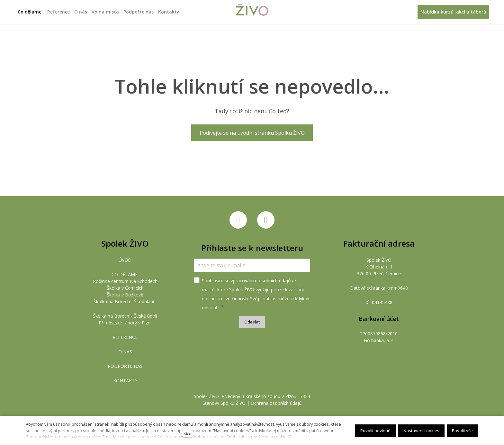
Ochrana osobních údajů (276, 403)
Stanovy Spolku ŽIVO (224, 403)
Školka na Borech (112, 301)
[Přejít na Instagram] (266, 220)
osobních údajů (275, 281)
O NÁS (125, 352)
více (188, 434)
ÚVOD (125, 260)
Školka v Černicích (125, 288)
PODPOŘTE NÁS (125, 366)
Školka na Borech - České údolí (125, 316)
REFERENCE (125, 337)
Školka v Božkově (125, 295)
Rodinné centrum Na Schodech (125, 281)
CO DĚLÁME (125, 274)
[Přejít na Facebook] (238, 220)
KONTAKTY (125, 381)
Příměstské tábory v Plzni (125, 323)
